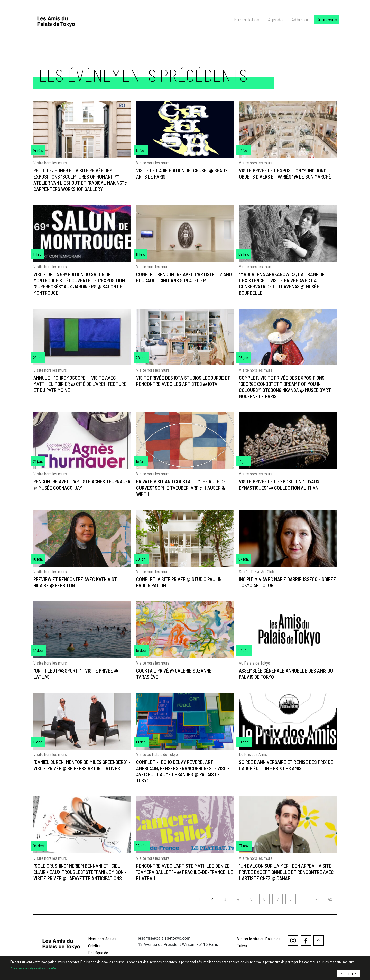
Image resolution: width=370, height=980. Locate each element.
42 (330, 899)
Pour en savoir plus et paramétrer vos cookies (33, 968)
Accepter (348, 974)
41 (317, 899)
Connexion (327, 19)
